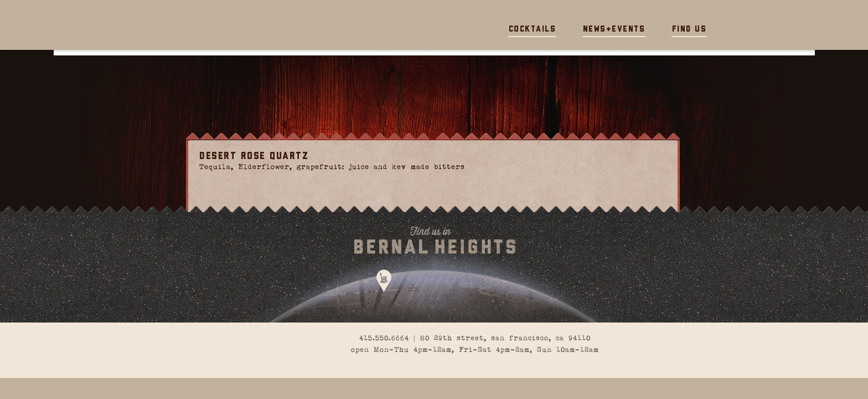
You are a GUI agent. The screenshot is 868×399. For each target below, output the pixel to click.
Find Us (689, 30)
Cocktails (533, 30)
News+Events (614, 30)
